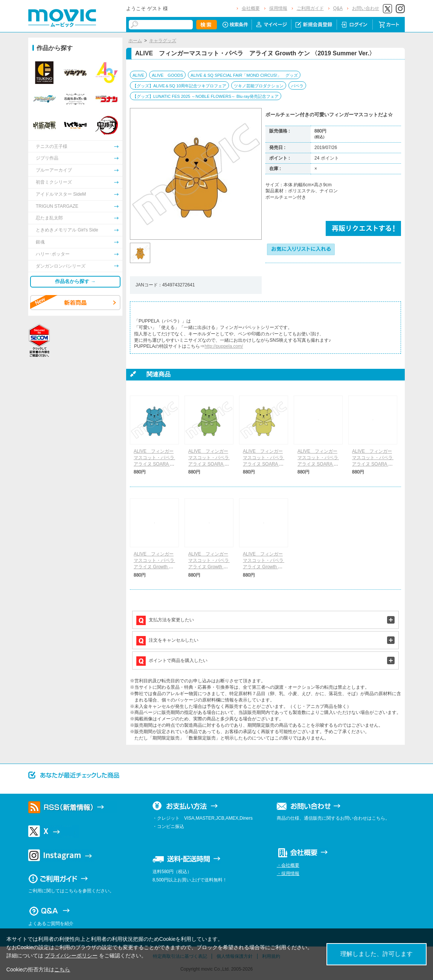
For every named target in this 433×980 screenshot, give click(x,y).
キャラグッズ (163, 41)
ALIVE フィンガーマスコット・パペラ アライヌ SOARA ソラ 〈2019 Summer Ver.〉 (156, 464)
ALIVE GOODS (167, 75)
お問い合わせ (366, 8)
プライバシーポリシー (71, 956)
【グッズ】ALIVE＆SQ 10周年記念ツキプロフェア (179, 86)
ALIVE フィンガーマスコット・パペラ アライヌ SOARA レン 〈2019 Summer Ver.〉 (320, 464)
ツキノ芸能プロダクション (259, 86)
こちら (62, 969)
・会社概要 (288, 865)
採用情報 (278, 8)
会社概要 (251, 8)
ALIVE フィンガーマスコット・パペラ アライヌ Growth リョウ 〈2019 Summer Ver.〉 (211, 567)
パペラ (297, 86)
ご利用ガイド (310, 8)
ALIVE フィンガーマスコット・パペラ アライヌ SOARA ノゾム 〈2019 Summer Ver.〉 (375, 464)
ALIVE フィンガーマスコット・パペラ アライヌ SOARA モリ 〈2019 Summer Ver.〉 (211, 464)
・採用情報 (288, 873)
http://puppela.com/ (224, 346)
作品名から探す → (75, 281)
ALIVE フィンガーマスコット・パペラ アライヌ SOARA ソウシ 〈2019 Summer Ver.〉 (265, 464)
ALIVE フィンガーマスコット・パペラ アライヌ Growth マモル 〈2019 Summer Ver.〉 (265, 567)
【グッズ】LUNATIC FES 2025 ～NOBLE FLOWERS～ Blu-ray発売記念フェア (206, 96)
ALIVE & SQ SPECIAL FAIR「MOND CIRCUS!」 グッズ (244, 75)
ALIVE (138, 75)
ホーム (135, 41)
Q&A (338, 8)
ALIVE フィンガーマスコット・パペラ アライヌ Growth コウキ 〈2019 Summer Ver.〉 (156, 567)
